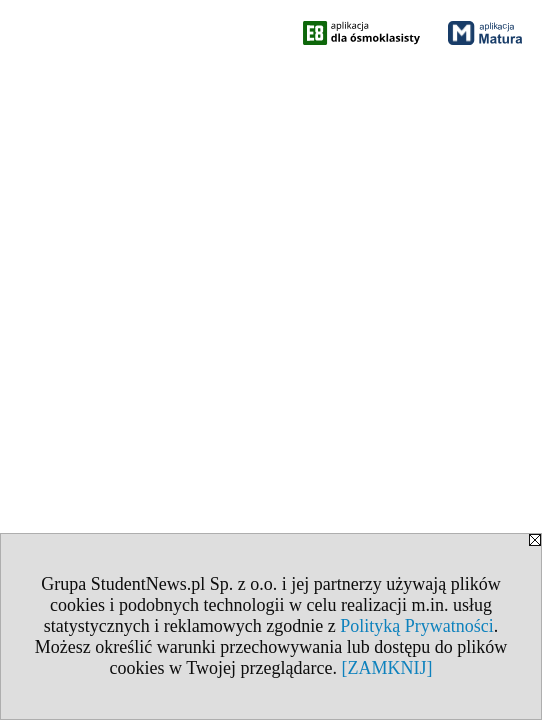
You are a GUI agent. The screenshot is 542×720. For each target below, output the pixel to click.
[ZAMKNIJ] (386, 668)
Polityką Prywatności (417, 626)
